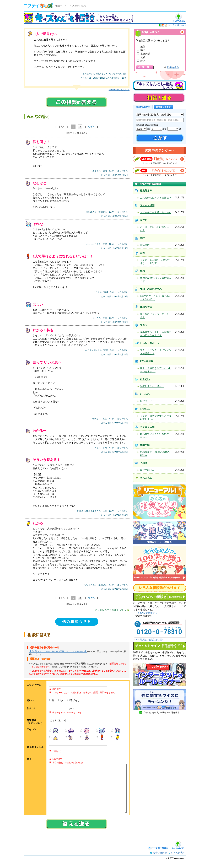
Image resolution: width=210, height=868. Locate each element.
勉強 (143, 46)
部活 (143, 50)
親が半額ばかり (148, 470)
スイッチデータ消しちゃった (156, 212)
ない (143, 61)
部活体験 (145, 245)
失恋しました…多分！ (152, 386)
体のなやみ (146, 307)
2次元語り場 (147, 361)
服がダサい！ (147, 401)
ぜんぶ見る (146, 478)
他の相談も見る (77, 622)
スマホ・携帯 (147, 205)
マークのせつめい (177, 25)
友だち (144, 220)
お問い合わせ (160, 860)
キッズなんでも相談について (160, 85)
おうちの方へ (178, 860)
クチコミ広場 (147, 427)
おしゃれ (145, 394)
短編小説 (145, 445)
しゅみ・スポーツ (150, 343)
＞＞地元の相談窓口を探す (150, 640)
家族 (142, 253)
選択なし (75, 700)
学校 (142, 238)
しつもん (145, 409)
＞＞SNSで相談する (146, 613)
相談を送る (159, 98)
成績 (143, 57)
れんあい (145, 379)
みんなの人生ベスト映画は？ (156, 198)
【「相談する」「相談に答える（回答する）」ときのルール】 (58, 651)
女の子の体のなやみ (151, 289)
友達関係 (145, 54)
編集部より (146, 191)
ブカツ (144, 325)
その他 (144, 463)
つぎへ (92, 127)
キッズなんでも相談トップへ (110, 610)
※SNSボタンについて (119, 90)
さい (70, 708)
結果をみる (173, 67)
